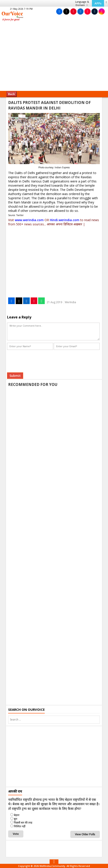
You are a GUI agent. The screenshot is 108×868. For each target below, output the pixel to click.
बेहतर (17, 815)
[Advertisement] (54, 57)
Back (12, 94)
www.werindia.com (29, 220)
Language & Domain (82, 3)
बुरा (16, 819)
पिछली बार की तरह (23, 823)
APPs (98, 3)
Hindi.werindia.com (65, 220)
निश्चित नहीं (20, 826)
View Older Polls (85, 834)
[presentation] (41, 360)
